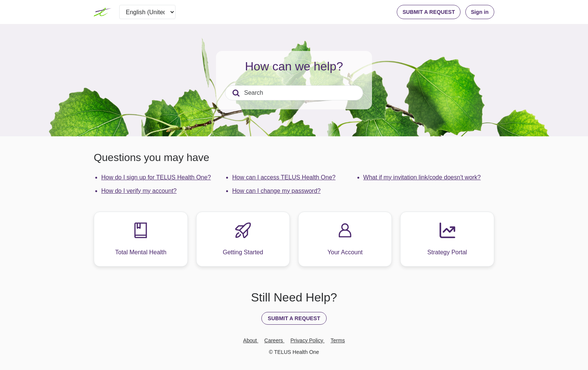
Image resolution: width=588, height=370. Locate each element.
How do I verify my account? (139, 191)
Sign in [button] (480, 12)
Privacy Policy (308, 340)
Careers (274, 340)
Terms (338, 340)
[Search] (294, 93)
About (250, 340)
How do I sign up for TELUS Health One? (156, 177)
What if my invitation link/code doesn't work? (422, 177)
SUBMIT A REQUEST (429, 12)
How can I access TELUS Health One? (284, 177)
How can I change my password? (276, 191)
